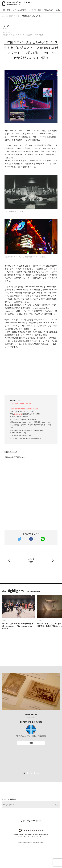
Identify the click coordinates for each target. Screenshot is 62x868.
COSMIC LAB (42, 269)
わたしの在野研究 (20, 10)
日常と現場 (6, 10)
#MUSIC (23, 35)
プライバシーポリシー (31, 821)
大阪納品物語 (48, 10)
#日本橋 (35, 35)
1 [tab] (24, 773)
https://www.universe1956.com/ (20, 403)
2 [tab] (27, 773)
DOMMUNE (18, 414)
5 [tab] (38, 773)
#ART (18, 35)
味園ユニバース (11, 452)
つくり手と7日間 (35, 10)
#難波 (41, 35)
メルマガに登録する (9, 799)
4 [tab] (34, 773)
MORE (31, 743)
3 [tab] (31, 773)
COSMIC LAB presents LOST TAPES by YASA (24, 409)
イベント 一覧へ (31, 560)
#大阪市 (29, 35)
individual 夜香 (21, 314)
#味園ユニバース (9, 35)
